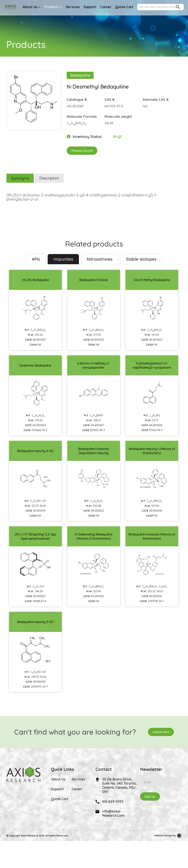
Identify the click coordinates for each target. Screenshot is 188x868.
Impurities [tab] (63, 259)
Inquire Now (161, 732)
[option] (34, 99)
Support (57, 789)
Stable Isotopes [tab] (141, 259)
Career (77, 789)
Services (78, 779)
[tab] (36, 259)
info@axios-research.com (113, 813)
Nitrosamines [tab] (100, 259)
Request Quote (82, 151)
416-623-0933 (113, 801)
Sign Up (150, 796)
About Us (58, 779)
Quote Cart (60, 799)
